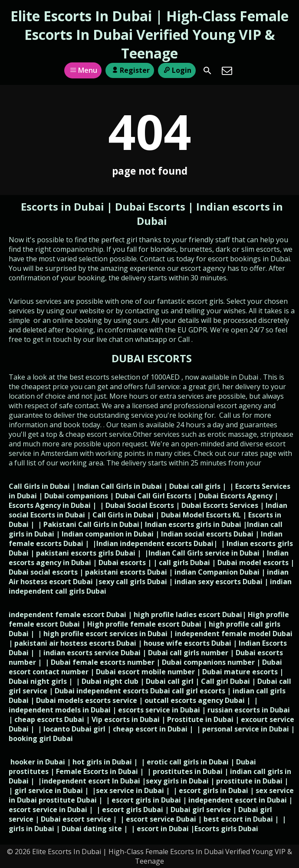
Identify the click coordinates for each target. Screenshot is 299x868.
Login (177, 70)
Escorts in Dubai (64, 206)
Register (130, 70)
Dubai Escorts (150, 206)
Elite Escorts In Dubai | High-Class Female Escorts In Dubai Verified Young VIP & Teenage (149, 34)
